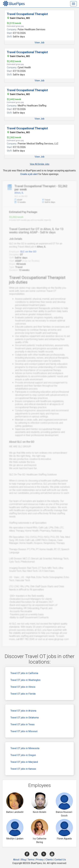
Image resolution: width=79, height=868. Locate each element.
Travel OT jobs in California (24, 673)
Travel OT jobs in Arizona (23, 711)
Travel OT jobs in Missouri (24, 731)
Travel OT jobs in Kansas (23, 769)
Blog (23, 860)
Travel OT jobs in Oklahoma (25, 718)
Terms (31, 860)
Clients (49, 860)
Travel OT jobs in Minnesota (25, 748)
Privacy (40, 860)
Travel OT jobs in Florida (23, 694)
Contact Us (60, 860)
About (16, 860)
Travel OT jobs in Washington (25, 680)
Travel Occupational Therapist (27, 14)
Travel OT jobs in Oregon (23, 755)
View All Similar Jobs (40, 164)
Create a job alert (29, 174)
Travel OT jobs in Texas (23, 724)
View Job (39, 43)
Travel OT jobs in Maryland (24, 762)
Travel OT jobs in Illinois (23, 687)
